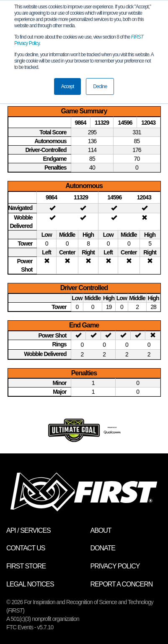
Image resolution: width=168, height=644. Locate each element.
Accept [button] (68, 86)
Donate (103, 548)
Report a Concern (122, 584)
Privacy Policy (115, 566)
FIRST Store (26, 566)
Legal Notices (30, 584)
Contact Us (26, 548)
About (101, 530)
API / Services (28, 530)
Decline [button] (100, 86)
